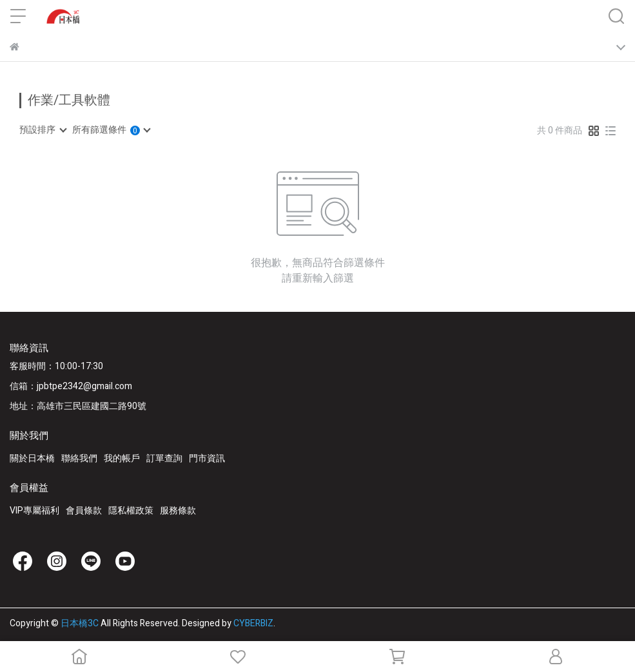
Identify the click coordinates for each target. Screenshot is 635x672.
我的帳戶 (122, 458)
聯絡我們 (79, 458)
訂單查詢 (164, 458)
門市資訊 (207, 458)
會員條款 (84, 511)
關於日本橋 (32, 458)
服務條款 (178, 511)
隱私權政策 (131, 511)
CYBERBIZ (253, 623)
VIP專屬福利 (34, 511)
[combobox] (43, 130)
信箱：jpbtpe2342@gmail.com (71, 386)
